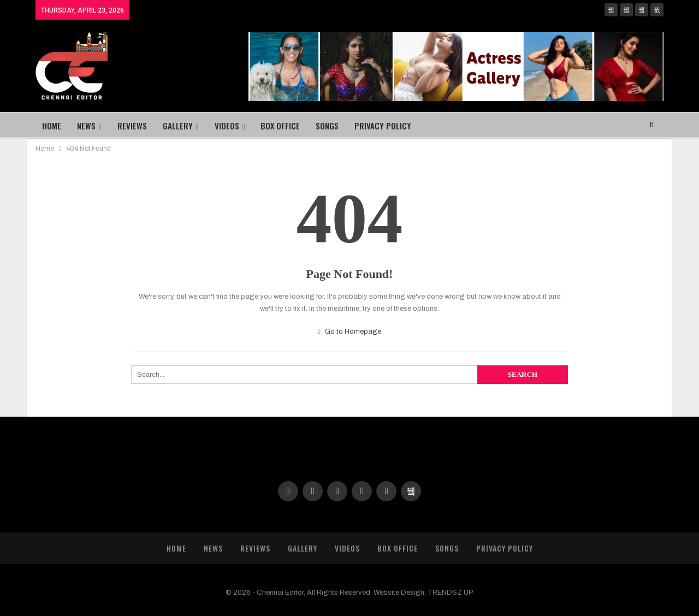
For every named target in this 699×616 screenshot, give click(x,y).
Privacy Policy (383, 126)
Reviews (132, 126)
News (86, 126)
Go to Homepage (349, 331)
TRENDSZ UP (451, 593)
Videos (227, 126)
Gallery (178, 126)
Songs (327, 126)
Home (52, 126)
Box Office (280, 126)
